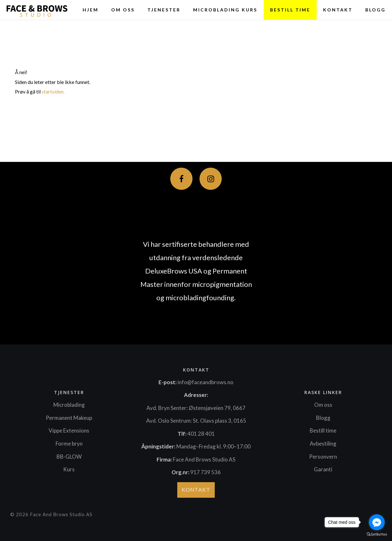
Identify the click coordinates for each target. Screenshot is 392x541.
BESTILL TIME (290, 10)
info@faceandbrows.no (206, 382)
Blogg (375, 10)
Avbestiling (323, 444)
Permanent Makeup (69, 418)
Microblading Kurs (225, 10)
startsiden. (53, 91)
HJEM (91, 10)
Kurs (69, 469)
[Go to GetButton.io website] (377, 534)
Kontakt (338, 10)
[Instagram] (211, 179)
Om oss (123, 10)
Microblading (69, 405)
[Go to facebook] (377, 522)
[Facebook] (181, 179)
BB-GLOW (69, 457)
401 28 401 (201, 434)
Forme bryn (69, 444)
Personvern (323, 457)
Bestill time (323, 430)
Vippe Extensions (69, 430)
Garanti (323, 469)
